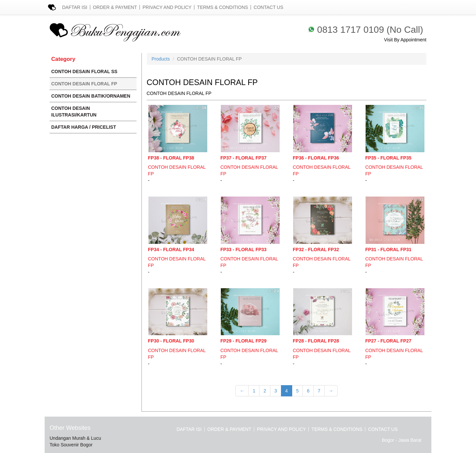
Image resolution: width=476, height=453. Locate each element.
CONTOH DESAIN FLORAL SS (84, 71)
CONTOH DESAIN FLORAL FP (84, 84)
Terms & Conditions (222, 7)
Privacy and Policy (167, 7)
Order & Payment (115, 7)
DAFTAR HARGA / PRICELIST (84, 127)
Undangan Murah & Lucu (75, 438)
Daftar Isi (75, 7)
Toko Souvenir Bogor (71, 445)
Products (161, 59)
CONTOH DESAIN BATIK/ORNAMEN (91, 96)
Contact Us (268, 7)
